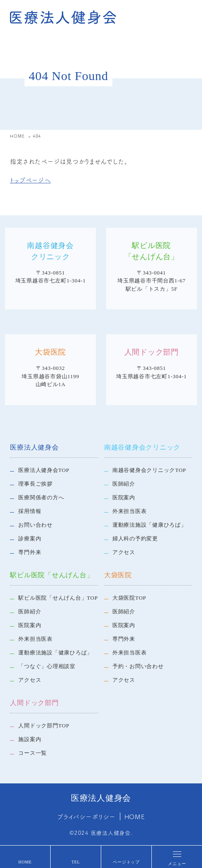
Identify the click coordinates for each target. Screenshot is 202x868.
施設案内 (30, 739)
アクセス (124, 552)
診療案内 (30, 539)
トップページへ (30, 180)
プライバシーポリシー (86, 816)
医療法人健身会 (34, 447)
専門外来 (30, 552)
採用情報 (30, 511)
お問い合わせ (35, 525)
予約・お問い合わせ (138, 666)
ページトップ (126, 862)
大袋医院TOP (129, 598)
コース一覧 (33, 753)
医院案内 (124, 497)
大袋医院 (118, 575)
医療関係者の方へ (41, 497)
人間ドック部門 (34, 703)
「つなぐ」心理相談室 (47, 666)
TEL (76, 862)
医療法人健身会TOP (44, 470)
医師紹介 (124, 484)
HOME (25, 862)
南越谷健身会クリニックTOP (149, 470)
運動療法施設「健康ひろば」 (150, 525)
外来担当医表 (130, 511)
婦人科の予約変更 (135, 539)
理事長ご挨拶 (35, 484)
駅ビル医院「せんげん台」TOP (58, 598)
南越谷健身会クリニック (142, 447)
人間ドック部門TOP (44, 726)
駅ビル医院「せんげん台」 (52, 575)
